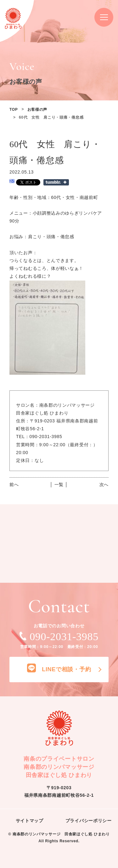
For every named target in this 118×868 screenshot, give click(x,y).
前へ (14, 485)
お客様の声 (37, 110)
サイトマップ (30, 821)
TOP (14, 110)
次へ (104, 485)
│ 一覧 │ (59, 485)
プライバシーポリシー (89, 821)
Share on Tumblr (56, 182)
